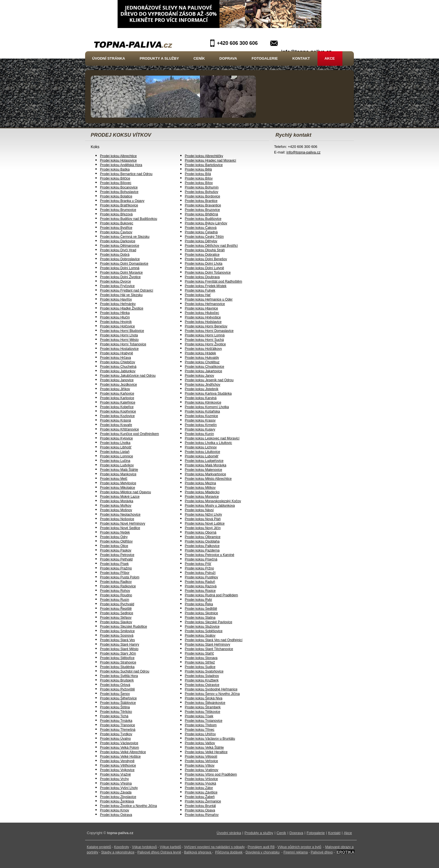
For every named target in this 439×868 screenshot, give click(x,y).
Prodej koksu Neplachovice (120, 515)
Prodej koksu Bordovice (202, 196)
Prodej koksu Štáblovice (118, 703)
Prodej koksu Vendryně (117, 761)
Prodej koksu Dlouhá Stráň (205, 250)
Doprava (228, 58)
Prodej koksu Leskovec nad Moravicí (212, 438)
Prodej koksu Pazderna (202, 550)
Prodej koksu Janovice (117, 380)
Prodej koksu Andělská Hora (121, 165)
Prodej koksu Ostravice (202, 685)
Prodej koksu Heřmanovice (205, 304)
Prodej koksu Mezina (200, 483)
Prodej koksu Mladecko (202, 492)
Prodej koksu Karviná (201, 398)
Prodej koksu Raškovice (118, 586)
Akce (330, 58)
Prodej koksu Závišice (201, 792)
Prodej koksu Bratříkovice (119, 205)
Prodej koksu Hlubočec (202, 313)
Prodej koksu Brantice (201, 201)
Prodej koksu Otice (114, 546)
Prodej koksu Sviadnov (202, 676)
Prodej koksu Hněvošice (203, 317)
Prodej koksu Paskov (116, 550)
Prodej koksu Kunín (199, 434)
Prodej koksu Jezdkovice (118, 385)
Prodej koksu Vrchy (114, 779)
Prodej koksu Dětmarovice (120, 246)
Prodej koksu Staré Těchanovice (209, 649)
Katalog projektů (99, 847)
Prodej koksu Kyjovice (116, 438)
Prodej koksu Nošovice (117, 519)
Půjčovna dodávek (229, 852)
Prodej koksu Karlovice (117, 398)
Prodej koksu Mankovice (118, 474)
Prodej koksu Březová (116, 214)
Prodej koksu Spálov (200, 636)
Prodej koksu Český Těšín (204, 237)
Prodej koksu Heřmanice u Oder (209, 299)
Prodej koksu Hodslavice (203, 322)
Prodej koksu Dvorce (115, 281)
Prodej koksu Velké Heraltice (206, 752)
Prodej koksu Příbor (115, 573)
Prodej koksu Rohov (115, 591)
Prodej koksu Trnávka (116, 721)
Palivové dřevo (322, 852)
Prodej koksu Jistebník (202, 389)
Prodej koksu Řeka (199, 604)
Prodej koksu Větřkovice (118, 765)
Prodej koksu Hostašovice (119, 349)
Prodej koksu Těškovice (203, 712)
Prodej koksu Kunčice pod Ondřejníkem (129, 434)
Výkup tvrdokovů (144, 847)
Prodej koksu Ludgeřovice (204, 461)
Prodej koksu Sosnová (117, 636)
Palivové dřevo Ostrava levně (159, 852)
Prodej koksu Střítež (200, 662)
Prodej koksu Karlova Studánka (208, 394)
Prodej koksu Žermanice (203, 801)
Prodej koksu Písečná (201, 559)
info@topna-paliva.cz (303, 152)
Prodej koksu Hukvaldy (202, 358)
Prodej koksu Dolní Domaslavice (124, 264)
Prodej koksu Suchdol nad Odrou (125, 671)
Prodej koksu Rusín (115, 600)
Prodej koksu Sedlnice (117, 613)
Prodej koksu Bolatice (116, 196)
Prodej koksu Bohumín (202, 187)
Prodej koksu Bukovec (117, 223)
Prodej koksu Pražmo (116, 568)
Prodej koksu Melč (114, 479)
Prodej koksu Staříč (199, 653)
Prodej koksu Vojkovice (117, 770)
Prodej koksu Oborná (201, 532)
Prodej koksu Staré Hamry (120, 644)
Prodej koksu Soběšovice (204, 631)
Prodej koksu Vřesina (116, 783)
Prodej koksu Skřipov (116, 618)
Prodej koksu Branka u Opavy (122, 201)
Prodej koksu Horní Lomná (205, 335)
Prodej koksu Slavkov (116, 622)
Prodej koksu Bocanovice (119, 187)
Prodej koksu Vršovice (201, 779)
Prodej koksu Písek (114, 564)
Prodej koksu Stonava (201, 658)
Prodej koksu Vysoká (200, 783)
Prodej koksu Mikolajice (117, 488)
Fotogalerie (265, 58)
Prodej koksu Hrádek (200, 353)
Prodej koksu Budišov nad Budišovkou (129, 219)
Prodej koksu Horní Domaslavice (209, 331)
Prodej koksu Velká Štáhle (204, 748)
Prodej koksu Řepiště (116, 609)
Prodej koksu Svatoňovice (204, 671)
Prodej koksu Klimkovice (203, 402)
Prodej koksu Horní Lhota (119, 335)
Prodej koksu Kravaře (116, 425)
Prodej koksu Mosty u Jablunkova (210, 506)
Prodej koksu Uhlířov (200, 734)
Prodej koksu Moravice (202, 497)
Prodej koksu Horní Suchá (204, 340)
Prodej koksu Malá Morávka (206, 465)
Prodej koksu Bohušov (201, 192)
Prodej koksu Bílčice (115, 178)
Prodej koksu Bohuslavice (119, 192)
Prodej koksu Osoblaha (202, 541)
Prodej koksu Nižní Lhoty (203, 515)
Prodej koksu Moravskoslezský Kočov (213, 501)
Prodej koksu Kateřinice (118, 402)
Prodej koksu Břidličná (201, 214)
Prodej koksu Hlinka (115, 313)
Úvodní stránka (109, 58)
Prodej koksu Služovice (202, 627)
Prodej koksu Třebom (201, 725)
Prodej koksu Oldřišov (116, 541)
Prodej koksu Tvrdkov (116, 734)
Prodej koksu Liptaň (115, 452)
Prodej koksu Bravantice (203, 205)
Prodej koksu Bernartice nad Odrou (126, 174)
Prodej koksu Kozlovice (117, 416)
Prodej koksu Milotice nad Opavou (125, 492)
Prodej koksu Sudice (200, 667)
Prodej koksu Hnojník (116, 322)
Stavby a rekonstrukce (118, 852)
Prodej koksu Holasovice (118, 160)
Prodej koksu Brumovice (118, 210)
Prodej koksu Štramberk (203, 707)
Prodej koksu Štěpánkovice (205, 703)
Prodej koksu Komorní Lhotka (207, 407)
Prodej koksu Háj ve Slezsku (121, 295)
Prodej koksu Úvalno (115, 739)
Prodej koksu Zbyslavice (118, 797)
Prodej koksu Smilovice (117, 631)
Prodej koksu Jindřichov (203, 385)
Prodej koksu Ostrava (116, 815)
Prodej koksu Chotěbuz (202, 362)
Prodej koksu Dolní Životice (120, 277)
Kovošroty (121, 847)
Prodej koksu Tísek (199, 716)
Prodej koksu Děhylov (201, 241)
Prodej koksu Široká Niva (204, 698)
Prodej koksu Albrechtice (118, 156)
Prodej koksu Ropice (200, 591)
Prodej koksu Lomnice (116, 456)
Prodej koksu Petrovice (117, 555)
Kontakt (301, 58)
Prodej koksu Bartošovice (204, 165)
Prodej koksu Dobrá (115, 255)
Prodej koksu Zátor (199, 788)
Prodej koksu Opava (200, 810)
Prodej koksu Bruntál (200, 806)
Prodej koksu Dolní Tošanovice (208, 273)
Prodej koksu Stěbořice (117, 658)
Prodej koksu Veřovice (201, 761)
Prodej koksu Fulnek (200, 290)
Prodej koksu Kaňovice (117, 394)
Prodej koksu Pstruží (200, 573)
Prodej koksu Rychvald (117, 604)
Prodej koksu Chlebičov (117, 362)
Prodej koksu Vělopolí (201, 757)
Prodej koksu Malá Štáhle (119, 470)
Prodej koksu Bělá (198, 169)
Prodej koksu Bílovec (116, 183)
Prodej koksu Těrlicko (116, 712)
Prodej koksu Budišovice (203, 219)
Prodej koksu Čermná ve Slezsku (125, 237)
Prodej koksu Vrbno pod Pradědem (211, 774)
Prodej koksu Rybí (198, 600)
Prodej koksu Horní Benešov (206, 326)
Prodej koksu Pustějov (201, 577)
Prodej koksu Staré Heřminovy (207, 644)
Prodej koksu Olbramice (203, 537)
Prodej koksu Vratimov (202, 770)
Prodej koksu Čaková (201, 228)
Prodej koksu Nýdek (115, 532)
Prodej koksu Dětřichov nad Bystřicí (211, 246)
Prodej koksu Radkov (116, 582)
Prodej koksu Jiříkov (115, 389)
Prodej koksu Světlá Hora (119, 676)
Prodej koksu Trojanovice (204, 721)
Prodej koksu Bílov (199, 178)
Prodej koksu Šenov (115, 694)
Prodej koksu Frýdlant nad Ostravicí (127, 290)
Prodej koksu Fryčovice (117, 286)
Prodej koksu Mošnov (116, 510)
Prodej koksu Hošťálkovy (203, 349)
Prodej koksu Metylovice (118, 483)
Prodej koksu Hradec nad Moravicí (210, 160)
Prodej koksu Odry (114, 537)
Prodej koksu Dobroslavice (120, 259)
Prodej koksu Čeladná (201, 232)
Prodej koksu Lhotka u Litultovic (208, 443)
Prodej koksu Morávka (117, 501)
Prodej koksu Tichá (114, 716)
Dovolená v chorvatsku (262, 852)
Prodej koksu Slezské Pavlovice (208, 622)
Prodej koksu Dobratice (202, 255)
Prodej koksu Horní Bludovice (122, 331)
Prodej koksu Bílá (198, 174)
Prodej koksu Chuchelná (118, 367)
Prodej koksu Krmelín (201, 425)
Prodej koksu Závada (116, 792)
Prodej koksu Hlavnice (201, 308)
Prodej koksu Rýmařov (202, 815)
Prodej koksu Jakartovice (203, 371)
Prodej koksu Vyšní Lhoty (119, 788)
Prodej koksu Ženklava (117, 801)
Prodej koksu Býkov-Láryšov (206, 223)
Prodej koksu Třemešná (118, 730)
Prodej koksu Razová (201, 586)
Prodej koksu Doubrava (202, 277)
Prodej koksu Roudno (116, 595)
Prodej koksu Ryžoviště (117, 689)
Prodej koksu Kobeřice (117, 407)
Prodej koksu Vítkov (200, 765)
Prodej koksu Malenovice (203, 470)
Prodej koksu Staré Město (119, 649)
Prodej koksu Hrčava (115, 358)
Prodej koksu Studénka (117, 667)
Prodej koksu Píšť (198, 564)
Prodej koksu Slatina (200, 618)
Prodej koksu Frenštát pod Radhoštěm (213, 281)
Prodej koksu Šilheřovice (118, 698)
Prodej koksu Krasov (200, 420)
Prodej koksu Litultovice (202, 452)
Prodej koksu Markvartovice (205, 474)
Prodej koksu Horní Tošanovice (123, 344)
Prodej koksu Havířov (116, 299)
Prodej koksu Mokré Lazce (120, 497)
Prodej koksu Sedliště (201, 609)
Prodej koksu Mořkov (116, 506)
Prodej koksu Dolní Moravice (121, 273)
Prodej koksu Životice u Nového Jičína (128, 806)
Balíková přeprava (198, 852)
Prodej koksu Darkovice (118, 241)
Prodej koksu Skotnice (201, 613)
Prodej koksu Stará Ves (117, 640)
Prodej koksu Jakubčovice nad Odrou (128, 376)
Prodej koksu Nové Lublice (205, 523)
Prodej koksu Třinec (200, 730)
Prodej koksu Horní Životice (205, 344)
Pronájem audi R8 (261, 847)
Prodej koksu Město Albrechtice (208, 479)
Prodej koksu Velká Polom (119, 748)
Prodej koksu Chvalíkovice (205, 367)
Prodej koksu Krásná (115, 420)
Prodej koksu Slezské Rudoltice (123, 627)
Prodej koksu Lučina (115, 461)
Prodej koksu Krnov (115, 810)
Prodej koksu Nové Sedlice (120, 528)
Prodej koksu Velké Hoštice (120, 757)
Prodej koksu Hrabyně (116, 353)
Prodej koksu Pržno (199, 568)
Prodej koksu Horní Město (119, 340)
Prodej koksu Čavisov (116, 232)
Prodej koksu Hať (198, 295)
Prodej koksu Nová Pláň (203, 519)
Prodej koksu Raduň (200, 582)
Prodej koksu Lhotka (115, 443)
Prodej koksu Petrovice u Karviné (210, 555)
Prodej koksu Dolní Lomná (120, 268)
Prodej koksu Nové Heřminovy (122, 523)
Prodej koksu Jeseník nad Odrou (209, 380)
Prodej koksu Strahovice (118, 662)
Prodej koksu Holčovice (117, 326)
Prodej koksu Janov (199, 376)
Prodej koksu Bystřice (116, 228)
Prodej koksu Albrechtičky (204, 156)
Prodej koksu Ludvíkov (117, 465)
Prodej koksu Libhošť (116, 447)
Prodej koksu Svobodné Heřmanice (211, 689)
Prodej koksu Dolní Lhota (204, 264)
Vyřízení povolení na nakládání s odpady (214, 847)
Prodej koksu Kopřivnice (118, 411)
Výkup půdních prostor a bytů (299, 847)
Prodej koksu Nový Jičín (203, 528)
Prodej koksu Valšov (200, 743)
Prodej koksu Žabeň (200, 797)
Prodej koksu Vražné (115, 774)
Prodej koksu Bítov (199, 183)
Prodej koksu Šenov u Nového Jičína (212, 694)
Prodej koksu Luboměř (202, 456)
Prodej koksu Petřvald (116, 559)
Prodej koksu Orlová (115, 685)
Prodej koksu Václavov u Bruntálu (210, 739)
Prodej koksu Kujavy (200, 429)
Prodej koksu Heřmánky (118, 304)
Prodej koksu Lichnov (201, 447)
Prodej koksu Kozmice (201, 416)
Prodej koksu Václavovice (119, 743)
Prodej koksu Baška (115, 169)
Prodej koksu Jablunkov (118, 371)
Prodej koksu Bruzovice (202, 210)
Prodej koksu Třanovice (117, 725)
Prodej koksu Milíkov (200, 488)
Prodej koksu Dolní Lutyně (204, 268)
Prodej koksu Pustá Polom (120, 577)
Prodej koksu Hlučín (115, 317)
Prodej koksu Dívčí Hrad (118, 250)
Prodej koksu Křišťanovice (119, 429)
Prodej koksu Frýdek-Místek (206, 286)
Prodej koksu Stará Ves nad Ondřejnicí (214, 640)
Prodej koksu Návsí (199, 510)
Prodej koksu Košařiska (202, 411)
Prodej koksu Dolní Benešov (206, 259)
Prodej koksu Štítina (115, 707)
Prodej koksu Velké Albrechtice (123, 752)
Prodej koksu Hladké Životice (122, 308)
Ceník (199, 58)
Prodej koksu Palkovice (202, 546)
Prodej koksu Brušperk (117, 680)
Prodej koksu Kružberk (202, 680)
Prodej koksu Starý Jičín (118, 653)
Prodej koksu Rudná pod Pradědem (211, 595)
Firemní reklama (296, 852)
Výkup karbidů (171, 847)
